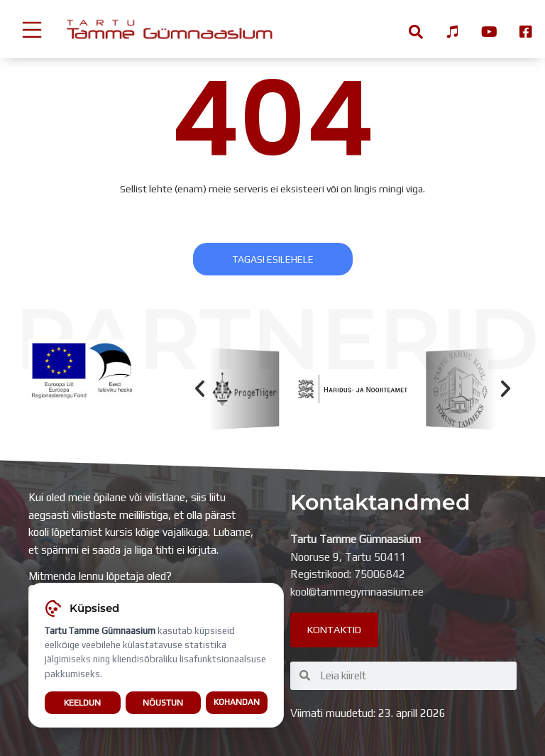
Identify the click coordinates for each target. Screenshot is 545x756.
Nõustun (163, 707)
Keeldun (82, 707)
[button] (200, 389)
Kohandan (237, 706)
